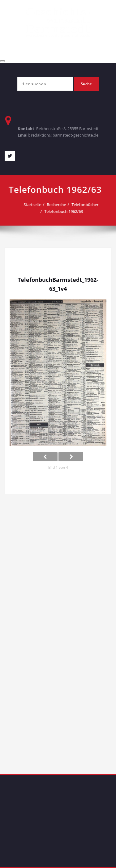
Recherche (55, 205)
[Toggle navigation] (2, 61)
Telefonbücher (83, 205)
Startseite (31, 205)
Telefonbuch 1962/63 (62, 211)
